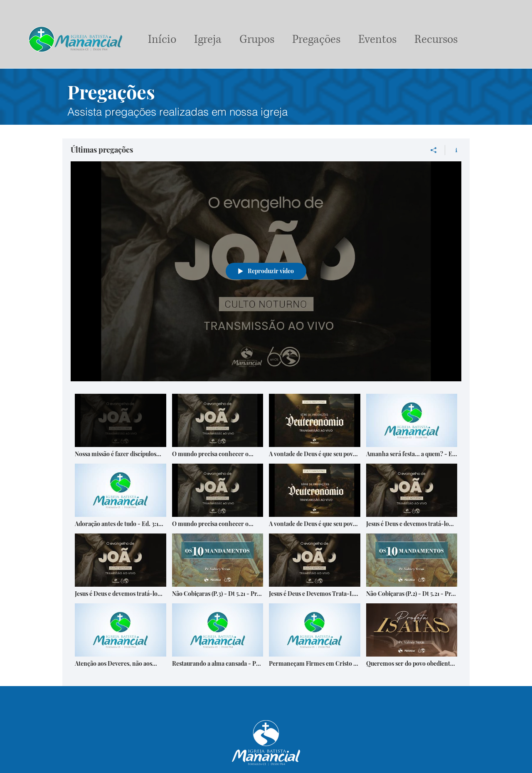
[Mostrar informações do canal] (453, 150)
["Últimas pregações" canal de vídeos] (266, 534)
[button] (257, 39)
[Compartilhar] (434, 150)
